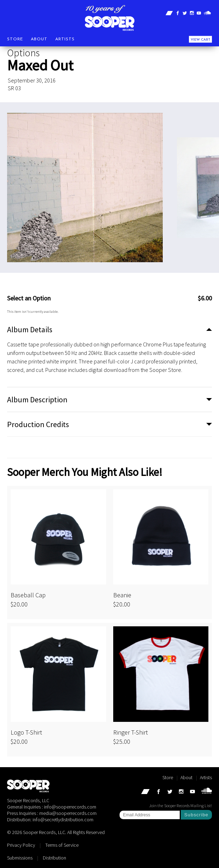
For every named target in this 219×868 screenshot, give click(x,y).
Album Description (37, 399)
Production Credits (38, 424)
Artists (65, 39)
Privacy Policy (21, 845)
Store (15, 39)
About (39, 39)
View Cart (200, 39)
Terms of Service (62, 845)
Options (23, 53)
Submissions (20, 858)
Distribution (54, 858)
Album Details (30, 329)
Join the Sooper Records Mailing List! (180, 806)
